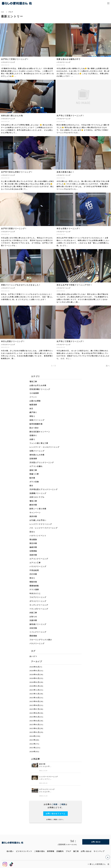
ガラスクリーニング (38, 601)
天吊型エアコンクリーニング (42, 463)
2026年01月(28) (36, 686)
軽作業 (32, 478)
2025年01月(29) (36, 732)
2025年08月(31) (36, 705)
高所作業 (33, 516)
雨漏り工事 (34, 474)
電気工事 (33, 382)
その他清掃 (34, 393)
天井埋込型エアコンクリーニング (44, 489)
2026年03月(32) (36, 678)
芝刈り (32, 532)
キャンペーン (35, 513)
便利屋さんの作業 (37, 455)
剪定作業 (33, 543)
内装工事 (33, 613)
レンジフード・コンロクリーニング (44, 447)
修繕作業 (33, 547)
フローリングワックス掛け (41, 640)
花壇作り (33, 436)
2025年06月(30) (36, 713)
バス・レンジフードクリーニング (44, 528)
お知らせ (33, 617)
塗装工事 (33, 470)
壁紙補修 (33, 636)
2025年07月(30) (36, 709)
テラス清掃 (34, 590)
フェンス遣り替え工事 (39, 443)
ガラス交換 (34, 482)
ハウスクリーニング (38, 566)
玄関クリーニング (37, 451)
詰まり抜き (34, 428)
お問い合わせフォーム (56, 814)
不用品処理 (34, 570)
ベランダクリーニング (39, 609)
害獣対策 (33, 582)
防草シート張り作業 (38, 509)
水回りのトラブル (37, 497)
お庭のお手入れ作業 (38, 386)
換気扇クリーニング (38, 624)
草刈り (32, 578)
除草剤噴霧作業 (36, 424)
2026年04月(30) (36, 675)
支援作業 (33, 620)
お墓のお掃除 (35, 401)
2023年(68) (34, 740)
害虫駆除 (33, 540)
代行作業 (33, 574)
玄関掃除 (33, 551)
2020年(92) (34, 752)
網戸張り (33, 412)
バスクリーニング (37, 644)
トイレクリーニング (38, 632)
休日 (31, 409)
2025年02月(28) (36, 728)
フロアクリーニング (38, 597)
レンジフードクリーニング (41, 524)
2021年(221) (35, 748)
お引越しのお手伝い (38, 520)
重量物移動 (34, 586)
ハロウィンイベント (38, 536)
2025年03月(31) (36, 725)
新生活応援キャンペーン (40, 432)
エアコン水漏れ (36, 466)
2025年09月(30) (36, 701)
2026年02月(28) (36, 682)
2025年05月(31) (36, 717)
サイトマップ (99, 851)
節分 (31, 486)
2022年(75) (34, 744)
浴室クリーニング (37, 420)
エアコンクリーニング (39, 559)
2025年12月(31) (36, 690)
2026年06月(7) (36, 667)
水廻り (32, 439)
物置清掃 (33, 405)
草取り (32, 416)
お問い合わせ (86, 851)
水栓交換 (33, 628)
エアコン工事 (35, 563)
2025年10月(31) (36, 698)
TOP (3, 12)
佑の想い (10, 851)
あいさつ (33, 656)
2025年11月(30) (36, 694)
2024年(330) (35, 736)
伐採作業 (33, 555)
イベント (33, 397)
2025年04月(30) (36, 721)
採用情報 (51, 851)
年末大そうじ (35, 593)
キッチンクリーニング (39, 605)
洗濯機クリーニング (38, 493)
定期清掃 (33, 459)
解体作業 (33, 505)
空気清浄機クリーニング (40, 389)
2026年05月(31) (36, 671)
